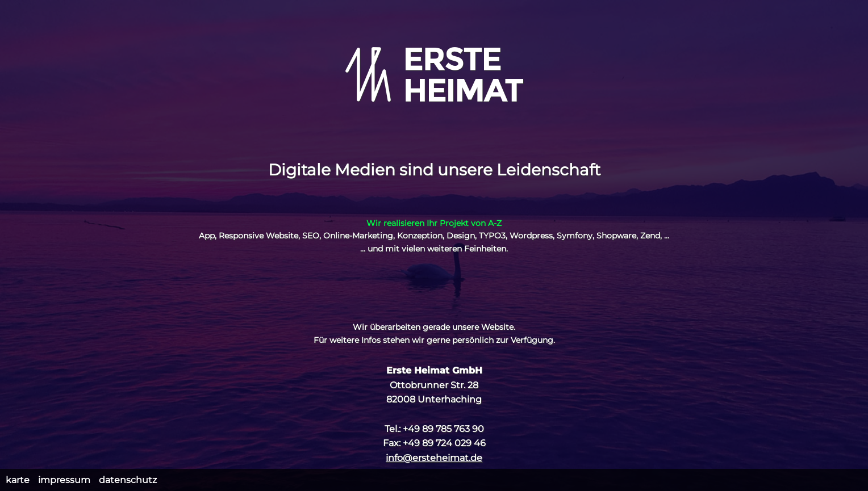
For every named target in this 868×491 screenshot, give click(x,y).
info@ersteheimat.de (434, 458)
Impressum (64, 480)
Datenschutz (128, 480)
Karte (18, 480)
